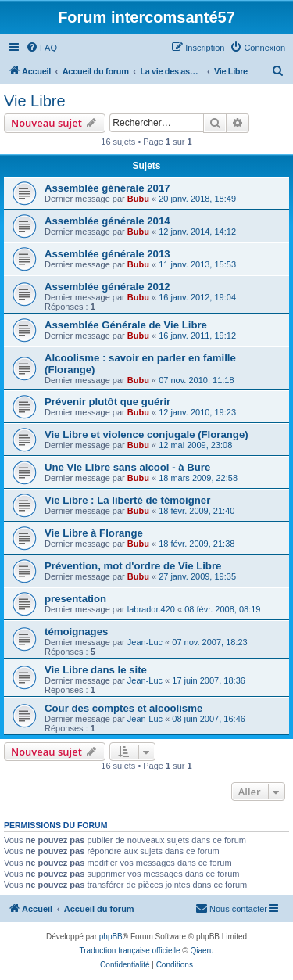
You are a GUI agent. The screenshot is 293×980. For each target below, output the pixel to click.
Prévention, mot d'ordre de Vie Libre (133, 566)
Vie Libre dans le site (96, 670)
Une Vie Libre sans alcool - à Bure (127, 467)
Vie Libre (35, 101)
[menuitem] (41, 48)
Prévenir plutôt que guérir (107, 402)
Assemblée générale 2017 (107, 188)
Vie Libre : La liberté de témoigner (127, 500)
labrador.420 (151, 609)
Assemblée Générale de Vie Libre (126, 325)
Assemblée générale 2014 (107, 221)
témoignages (76, 632)
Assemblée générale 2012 (107, 287)
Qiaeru (202, 951)
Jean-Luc (145, 642)
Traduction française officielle (130, 951)
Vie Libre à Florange (94, 533)
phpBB (111, 937)
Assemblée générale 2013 (107, 254)
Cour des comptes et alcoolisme (123, 708)
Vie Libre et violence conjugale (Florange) (146, 434)
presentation (75, 599)
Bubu (138, 199)
